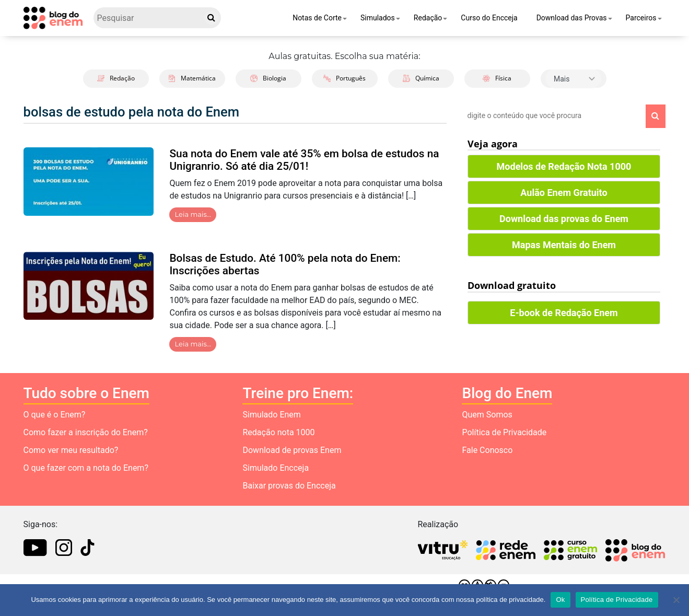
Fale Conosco (487, 450)
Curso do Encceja (489, 18)
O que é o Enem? (55, 415)
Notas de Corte (317, 18)
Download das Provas (572, 18)
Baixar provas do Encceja (289, 486)
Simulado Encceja (276, 468)
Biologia (268, 78)
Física (497, 78)
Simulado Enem (271, 415)
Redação (428, 18)
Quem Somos (487, 415)
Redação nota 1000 (278, 432)
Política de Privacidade (504, 432)
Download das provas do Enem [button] (564, 219)
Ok (560, 600)
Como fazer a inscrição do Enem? (86, 432)
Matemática (192, 78)
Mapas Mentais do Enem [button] (564, 245)
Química (421, 78)
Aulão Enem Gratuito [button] (564, 193)
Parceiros (641, 18)
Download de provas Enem (292, 450)
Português (344, 78)
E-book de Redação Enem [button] (564, 313)
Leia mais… (193, 214)
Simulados (378, 18)
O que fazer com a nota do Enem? (86, 468)
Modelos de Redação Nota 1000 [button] (564, 166)
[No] (676, 600)
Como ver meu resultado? (71, 450)
